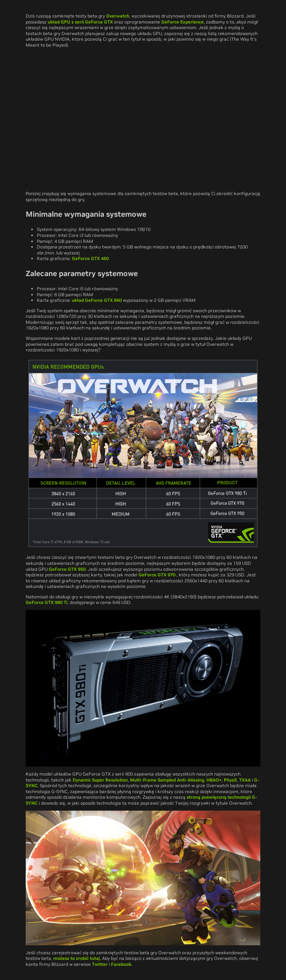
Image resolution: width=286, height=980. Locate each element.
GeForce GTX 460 (90, 258)
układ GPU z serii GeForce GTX (80, 22)
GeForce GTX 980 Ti (47, 602)
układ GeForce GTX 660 (97, 300)
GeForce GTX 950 (67, 569)
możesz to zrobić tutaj (77, 958)
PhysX (230, 780)
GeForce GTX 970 (158, 575)
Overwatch (118, 16)
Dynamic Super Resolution (100, 780)
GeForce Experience (182, 22)
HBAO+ (214, 780)
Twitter (100, 964)
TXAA (245, 780)
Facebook (121, 964)
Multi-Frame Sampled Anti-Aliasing (167, 780)
